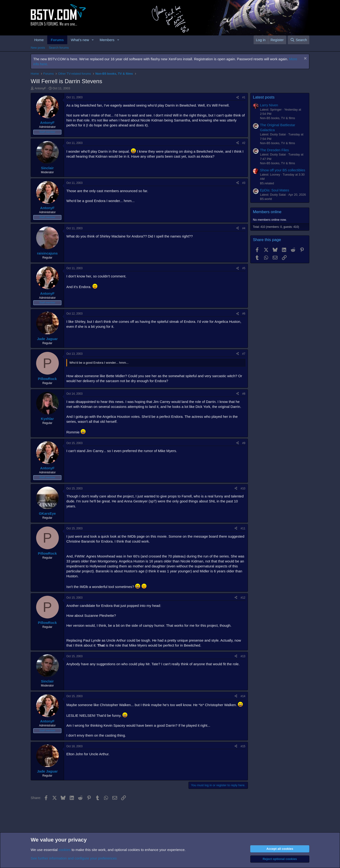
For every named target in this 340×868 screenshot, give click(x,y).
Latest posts (264, 97)
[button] (93, 40)
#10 (243, 488)
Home (39, 40)
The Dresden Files (274, 150)
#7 (244, 354)
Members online (267, 212)
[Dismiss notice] (305, 59)
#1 (244, 97)
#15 (243, 746)
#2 (244, 143)
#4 (244, 228)
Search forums (59, 48)
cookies (65, 850)
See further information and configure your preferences (74, 858)
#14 (243, 696)
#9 (244, 443)
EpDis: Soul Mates (274, 190)
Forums (57, 40)
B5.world (266, 199)
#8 (244, 394)
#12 (243, 598)
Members (107, 40)
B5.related (267, 183)
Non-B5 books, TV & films (278, 118)
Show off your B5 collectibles (283, 170)
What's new (80, 40)
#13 (243, 656)
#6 (244, 314)
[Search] (299, 40)
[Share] (238, 97)
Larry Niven (269, 105)
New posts (38, 48)
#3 (244, 183)
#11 (243, 528)
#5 (244, 268)
